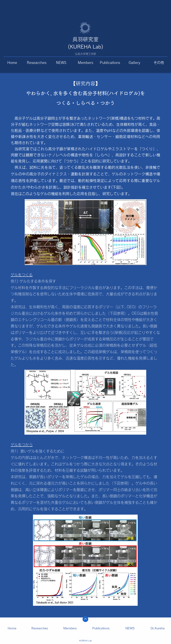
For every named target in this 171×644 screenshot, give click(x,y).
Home (12, 628)
